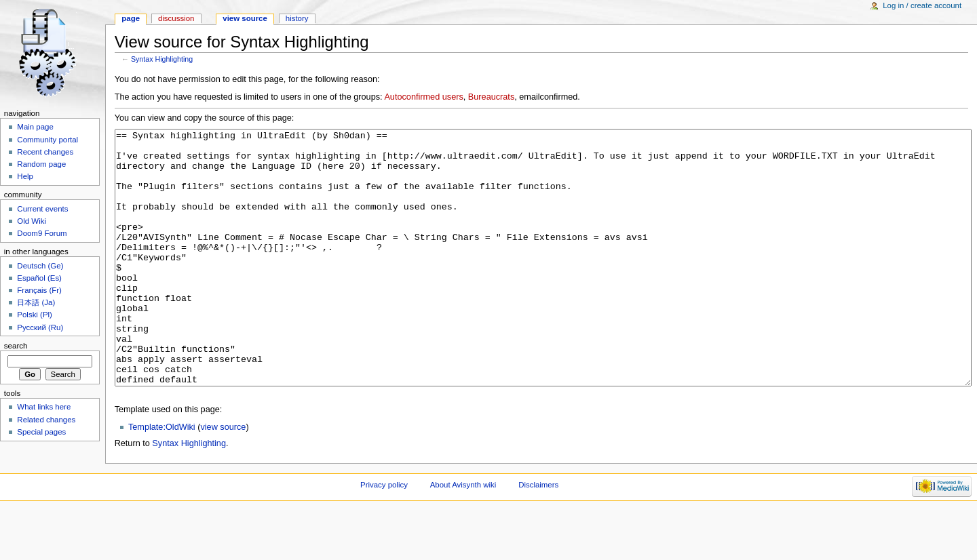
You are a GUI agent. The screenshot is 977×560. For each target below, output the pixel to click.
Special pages (41, 432)
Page (131, 18)
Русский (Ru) (40, 327)
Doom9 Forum (42, 233)
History (297, 18)
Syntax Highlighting (162, 59)
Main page (35, 127)
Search (16, 346)
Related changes (46, 420)
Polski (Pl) (35, 315)
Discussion (176, 18)
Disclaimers (538, 536)
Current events (42, 209)
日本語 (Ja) (36, 302)
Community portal (47, 140)
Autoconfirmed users (423, 97)
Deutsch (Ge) (40, 266)
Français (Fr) (39, 290)
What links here (44, 407)
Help (25, 176)
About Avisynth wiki (463, 536)
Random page (41, 164)
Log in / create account (922, 5)
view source (223, 478)
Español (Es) (39, 278)
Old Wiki (32, 221)
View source (245, 18)
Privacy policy (384, 536)
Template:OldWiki (162, 478)
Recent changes (45, 152)
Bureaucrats (491, 97)
